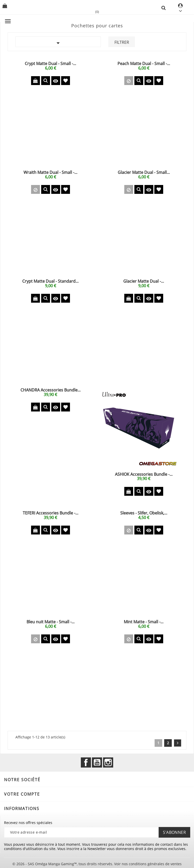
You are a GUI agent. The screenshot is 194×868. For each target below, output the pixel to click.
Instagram (108, 762)
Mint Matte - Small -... (144, 622)
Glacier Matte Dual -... (144, 281)
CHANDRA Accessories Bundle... (51, 390)
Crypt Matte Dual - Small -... (50, 64)
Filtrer (122, 42)
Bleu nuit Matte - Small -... (51, 622)
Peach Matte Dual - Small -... (144, 64)
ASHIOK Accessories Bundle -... (144, 474)
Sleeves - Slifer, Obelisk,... (144, 513)
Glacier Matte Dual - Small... (144, 172)
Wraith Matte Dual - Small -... (50, 172)
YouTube (97, 762)
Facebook (86, 762)
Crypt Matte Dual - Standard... (50, 281)
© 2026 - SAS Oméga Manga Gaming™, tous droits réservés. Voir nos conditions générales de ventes (97, 864)
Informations (22, 809)
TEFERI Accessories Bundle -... (51, 513)
